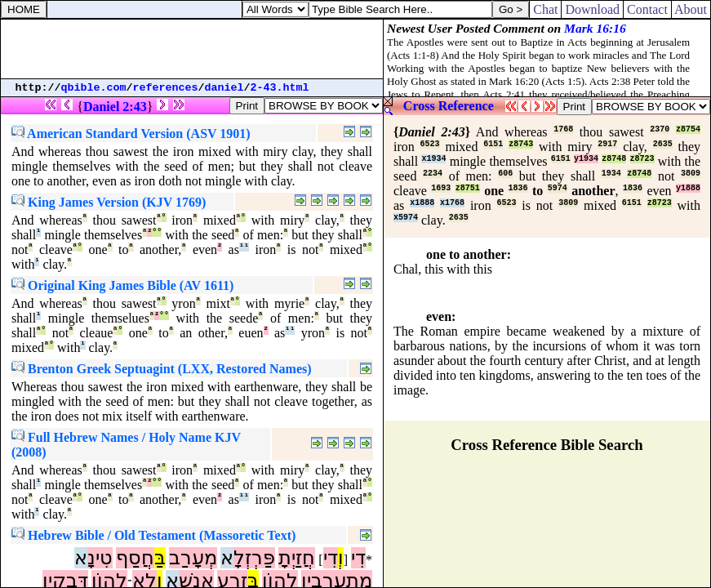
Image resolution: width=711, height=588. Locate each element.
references (166, 88)
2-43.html (280, 88)
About (691, 9)
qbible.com (94, 88)
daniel (224, 88)
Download (592, 9)
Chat (545, 9)
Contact (647, 9)
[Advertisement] (192, 49)
